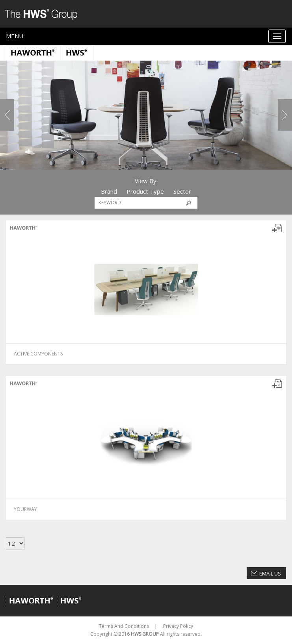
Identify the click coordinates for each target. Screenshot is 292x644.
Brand (109, 191)
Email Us (270, 574)
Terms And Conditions (124, 626)
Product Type (145, 191)
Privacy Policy (178, 626)
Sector (182, 191)
